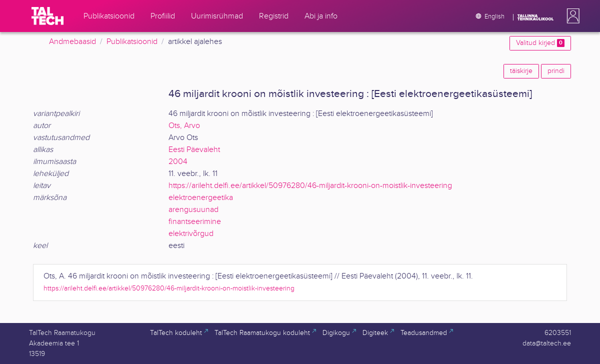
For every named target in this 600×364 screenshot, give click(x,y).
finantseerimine (195, 222)
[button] (571, 16)
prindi (556, 71)
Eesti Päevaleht (194, 150)
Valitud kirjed (540, 43)
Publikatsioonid (132, 42)
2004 (178, 162)
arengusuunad (193, 210)
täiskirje (521, 71)
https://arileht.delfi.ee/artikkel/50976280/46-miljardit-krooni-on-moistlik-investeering (310, 186)
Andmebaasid (72, 42)
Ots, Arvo (184, 126)
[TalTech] (47, 16)
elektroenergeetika (201, 198)
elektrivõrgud (191, 234)
